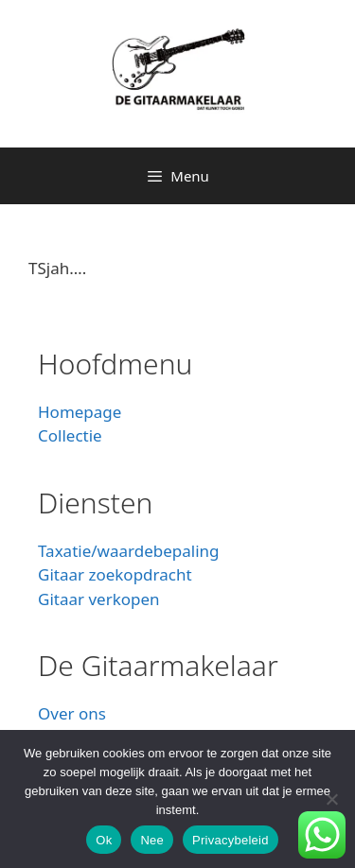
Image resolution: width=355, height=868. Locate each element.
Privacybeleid (231, 840)
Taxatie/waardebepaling (129, 551)
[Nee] (331, 799)
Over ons (72, 713)
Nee (152, 840)
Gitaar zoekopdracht (115, 574)
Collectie (70, 435)
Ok (104, 840)
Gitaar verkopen (99, 599)
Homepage (80, 412)
